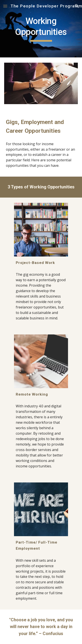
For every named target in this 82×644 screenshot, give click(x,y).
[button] (5, 6)
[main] (41, 29)
